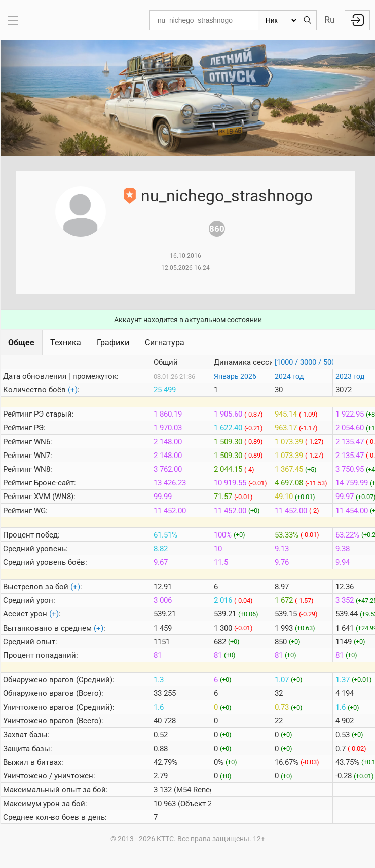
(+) (73, 390)
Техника (66, 342)
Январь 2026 (235, 376)
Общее (21, 342)
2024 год (289, 376)
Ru (330, 19)
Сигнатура (165, 342)
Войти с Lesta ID (357, 20)
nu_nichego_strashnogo (227, 196)
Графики (113, 342)
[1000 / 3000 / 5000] (308, 362)
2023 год (350, 376)
